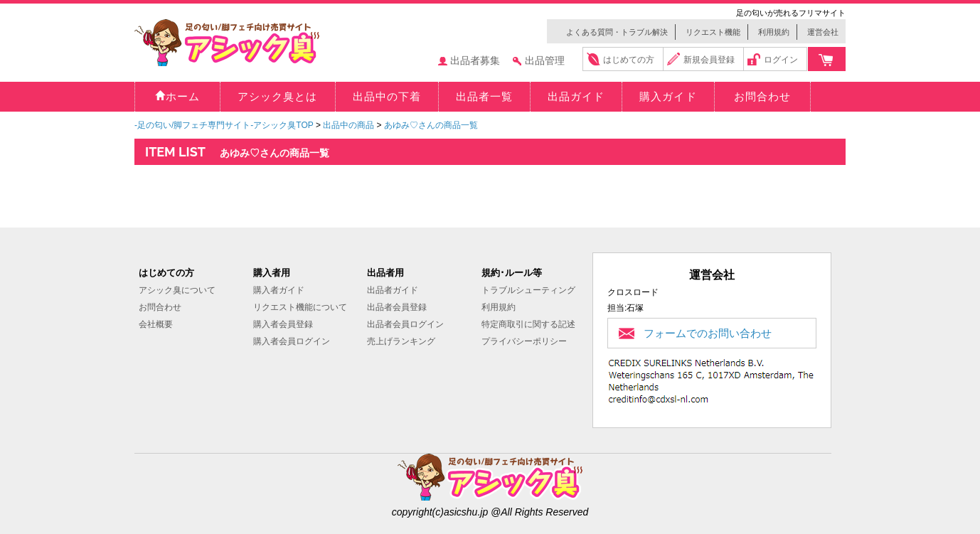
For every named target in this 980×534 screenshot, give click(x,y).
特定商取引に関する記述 (528, 324)
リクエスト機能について (300, 307)
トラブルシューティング (528, 290)
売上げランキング (401, 341)
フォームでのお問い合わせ (708, 333)
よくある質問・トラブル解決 (617, 32)
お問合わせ (160, 307)
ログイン (781, 60)
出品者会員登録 (397, 307)
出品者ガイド (393, 290)
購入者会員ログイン (292, 341)
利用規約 (774, 32)
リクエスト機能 (713, 32)
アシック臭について (177, 290)
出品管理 (545, 60)
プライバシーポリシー (524, 341)
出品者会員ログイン (405, 324)
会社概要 (156, 324)
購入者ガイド (279, 290)
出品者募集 (475, 60)
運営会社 (823, 32)
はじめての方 (629, 60)
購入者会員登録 (283, 324)
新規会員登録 (709, 60)
